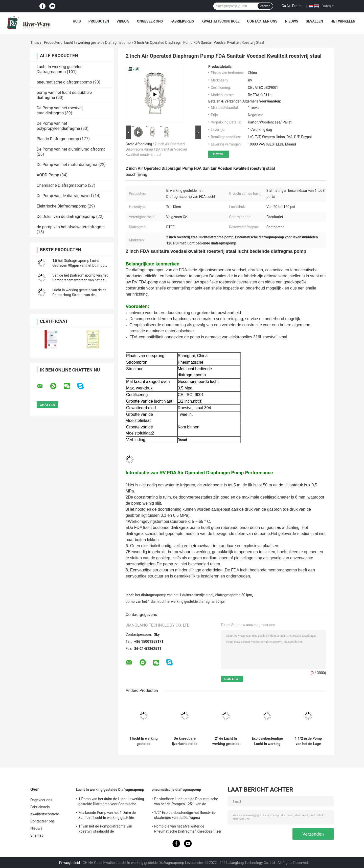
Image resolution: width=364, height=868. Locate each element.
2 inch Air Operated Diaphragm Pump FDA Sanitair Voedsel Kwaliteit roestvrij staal (156, 149)
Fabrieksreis (182, 21)
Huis (77, 21)
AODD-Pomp (48, 175)
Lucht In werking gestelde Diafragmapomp (97, 43)
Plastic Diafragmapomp (58, 139)
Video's (123, 21)
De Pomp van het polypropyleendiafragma (58, 126)
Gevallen (314, 21)
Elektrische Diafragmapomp (62, 206)
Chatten (217, 154)
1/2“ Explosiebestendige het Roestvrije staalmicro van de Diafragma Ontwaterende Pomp (185, 816)
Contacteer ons (262, 21)
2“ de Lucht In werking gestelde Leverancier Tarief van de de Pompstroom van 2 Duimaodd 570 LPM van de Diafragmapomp (226, 741)
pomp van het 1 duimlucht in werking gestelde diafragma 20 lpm (176, 602)
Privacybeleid (70, 863)
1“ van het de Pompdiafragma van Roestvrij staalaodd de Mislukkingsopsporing (105, 830)
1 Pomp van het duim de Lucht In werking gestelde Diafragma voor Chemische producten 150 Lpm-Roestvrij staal (111, 802)
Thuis (35, 43)
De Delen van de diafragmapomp (66, 216)
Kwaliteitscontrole (221, 21)
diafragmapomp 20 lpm (234, 595)
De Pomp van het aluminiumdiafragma (71, 149)
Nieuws (291, 21)
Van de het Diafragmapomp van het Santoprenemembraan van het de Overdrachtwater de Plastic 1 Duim (80, 280)
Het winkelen (343, 21)
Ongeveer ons (150, 21)
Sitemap (37, 835)
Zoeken (265, 6)
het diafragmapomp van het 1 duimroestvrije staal (174, 595)
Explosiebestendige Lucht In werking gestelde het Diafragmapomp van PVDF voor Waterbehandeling (267, 741)
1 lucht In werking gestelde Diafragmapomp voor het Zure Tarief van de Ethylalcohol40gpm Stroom (143, 741)
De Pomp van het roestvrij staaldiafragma (60, 110)
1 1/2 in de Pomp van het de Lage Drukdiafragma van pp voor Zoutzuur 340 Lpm (308, 741)
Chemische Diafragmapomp (62, 185)
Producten (99, 21)
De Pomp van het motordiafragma (67, 165)
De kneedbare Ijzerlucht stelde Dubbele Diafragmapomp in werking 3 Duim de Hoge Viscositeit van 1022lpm (185, 741)
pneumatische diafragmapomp (64, 82)
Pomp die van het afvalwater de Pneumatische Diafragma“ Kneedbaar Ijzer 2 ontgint (188, 830)
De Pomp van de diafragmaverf (64, 196)
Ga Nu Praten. (292, 6)
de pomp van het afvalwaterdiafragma (71, 227)
